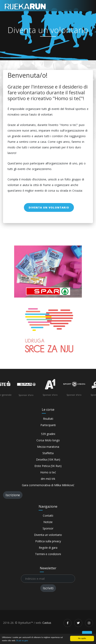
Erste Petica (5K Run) (48, 466)
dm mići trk (48, 479)
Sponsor (48, 528)
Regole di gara (48, 548)
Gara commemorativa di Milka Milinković (48, 485)
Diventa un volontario (49, 207)
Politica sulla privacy (48, 541)
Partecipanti (48, 425)
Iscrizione (13, 495)
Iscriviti (48, 588)
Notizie (48, 522)
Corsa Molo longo (48, 440)
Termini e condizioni (48, 554)
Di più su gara (22, 640)
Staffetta (48, 453)
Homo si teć (48, 472)
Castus (47, 623)
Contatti (48, 516)
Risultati (48, 419)
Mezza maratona (48, 447)
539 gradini (48, 434)
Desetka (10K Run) (48, 459)
